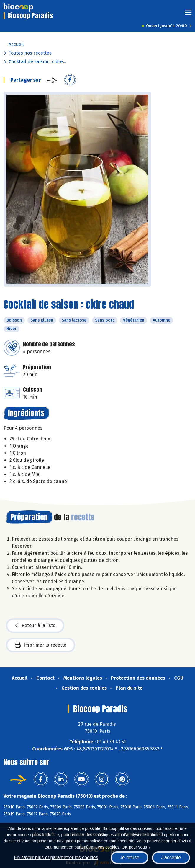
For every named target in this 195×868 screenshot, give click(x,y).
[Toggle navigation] (188, 14)
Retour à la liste (35, 626)
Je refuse (130, 858)
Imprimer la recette (41, 645)
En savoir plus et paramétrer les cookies (56, 858)
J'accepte (171, 858)
